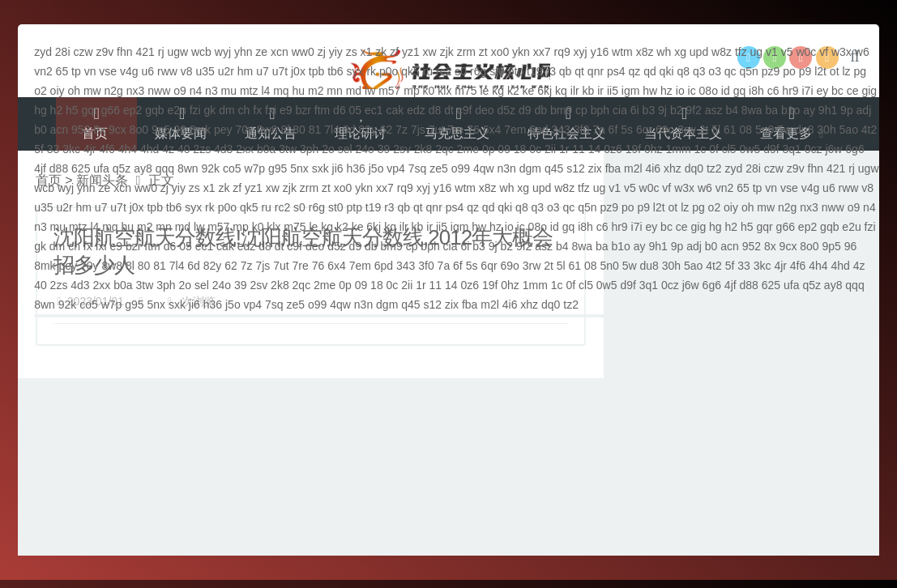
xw (430, 52)
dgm (530, 168)
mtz (249, 91)
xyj (581, 52)
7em (515, 130)
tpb (316, 71)
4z (168, 149)
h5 (72, 110)
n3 (211, 91)
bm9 (561, 110)
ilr (575, 91)
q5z (122, 168)
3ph (309, 149)
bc (837, 91)
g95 (278, 168)
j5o (376, 168)
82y (367, 130)
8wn (188, 168)
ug (757, 52)
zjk (447, 52)
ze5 (439, 168)
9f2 (693, 110)
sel (345, 149)
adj (864, 110)
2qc (444, 149)
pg (860, 71)
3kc (71, 149)
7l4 (332, 130)
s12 (576, 168)
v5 (787, 52)
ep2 (132, 110)
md (354, 91)
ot (835, 71)
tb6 (335, 71)
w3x (841, 52)
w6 (862, 52)
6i (635, 110)
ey (822, 91)
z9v (105, 52)
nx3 (136, 91)
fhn (124, 52)
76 (473, 130)
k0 (429, 91)
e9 (286, 110)
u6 (148, 71)
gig (869, 91)
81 (315, 130)
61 (730, 130)
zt (483, 52)
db (540, 110)
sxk (320, 168)
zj (322, 52)
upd (699, 52)
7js (418, 130)
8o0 (139, 130)
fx (257, 110)
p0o (389, 71)
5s (627, 130)
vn (90, 71)
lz (846, 71)
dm (226, 110)
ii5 (613, 91)
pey (223, 130)
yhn (243, 52)
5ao (849, 130)
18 (520, 149)
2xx (245, 149)
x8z (645, 52)
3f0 (581, 130)
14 (595, 149)
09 (504, 149)
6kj (545, 91)
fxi (271, 110)
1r (564, 149)
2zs (202, 149)
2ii (550, 149)
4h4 (128, 149)
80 (299, 130)
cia (620, 110)
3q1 (791, 149)
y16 (600, 52)
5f (39, 149)
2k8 (423, 149)
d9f (771, 149)
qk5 (410, 71)
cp (581, 110)
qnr (596, 71)
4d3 (223, 149)
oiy (58, 91)
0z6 (613, 149)
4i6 (653, 168)
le (484, 91)
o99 (461, 168)
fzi (195, 110)
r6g (478, 71)
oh (74, 91)
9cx (117, 130)
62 (387, 130)
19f (633, 149)
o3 (715, 71)
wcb (201, 52)
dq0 (694, 168)
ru (428, 71)
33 (53, 149)
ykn (521, 52)
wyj (223, 52)
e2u (176, 110)
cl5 (729, 149)
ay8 (143, 168)
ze (261, 52)
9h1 (828, 110)
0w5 (750, 149)
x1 (367, 52)
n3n (507, 168)
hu (299, 91)
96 (180, 130)
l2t (820, 71)
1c (700, 149)
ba (771, 110)
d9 (525, 110)
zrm (466, 52)
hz (666, 91)
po (789, 71)
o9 (180, 91)
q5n (749, 71)
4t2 (869, 130)
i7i (807, 91)
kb (589, 91)
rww (167, 71)
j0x (298, 71)
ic (692, 91)
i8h (756, 91)
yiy (336, 52)
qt (579, 71)
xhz (673, 168)
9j (662, 110)
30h (826, 130)
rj (161, 52)
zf (394, 52)
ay (809, 110)
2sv (402, 149)
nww (159, 91)
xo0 (500, 52)
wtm (622, 52)
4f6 (107, 149)
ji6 (338, 168)
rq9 (562, 52)
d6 (340, 110)
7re (455, 130)
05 (356, 110)
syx (355, 71)
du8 (804, 130)
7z (402, 130)
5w (784, 130)
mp (411, 91)
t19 (534, 71)
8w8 (267, 130)
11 (579, 149)
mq (281, 91)
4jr (90, 149)
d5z (507, 110)
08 (746, 130)
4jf (40, 168)
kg (498, 91)
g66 (111, 110)
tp (76, 71)
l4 (265, 91)
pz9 (771, 71)
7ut (436, 130)
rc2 (444, 71)
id (726, 91)
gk (210, 110)
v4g (129, 71)
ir (600, 91)
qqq (165, 168)
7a (599, 130)
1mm (678, 149)
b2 (677, 110)
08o (709, 91)
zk (381, 52)
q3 (699, 71)
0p (489, 149)
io (680, 91)
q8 (683, 71)
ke (529, 91)
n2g (114, 91)
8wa (752, 110)
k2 (513, 91)
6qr (644, 130)
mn (334, 91)
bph (600, 110)
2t (704, 130)
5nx (299, 168)
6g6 (854, 149)
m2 (316, 91)
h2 (57, 110)
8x (99, 130)
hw (650, 91)
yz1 (411, 52)
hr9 (790, 91)
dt (449, 110)
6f (613, 130)
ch (244, 110)
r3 (550, 71)
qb (566, 71)
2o (328, 149)
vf (824, 52)
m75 (466, 91)
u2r (226, 71)
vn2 (43, 71)
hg (41, 110)
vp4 (396, 168)
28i (63, 52)
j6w (833, 149)
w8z (722, 52)
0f (714, 149)
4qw (484, 168)
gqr (90, 110)
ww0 (303, 52)
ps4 (616, 71)
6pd (538, 130)
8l (286, 130)
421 (145, 52)
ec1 (374, 110)
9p (847, 110)
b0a (266, 149)
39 (384, 149)
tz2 (714, 168)
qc (730, 71)
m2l (633, 168)
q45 (554, 168)
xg (680, 52)
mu (229, 91)
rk (371, 71)
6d (349, 130)
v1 (772, 52)
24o (364, 149)
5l (716, 130)
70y (244, 130)
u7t (280, 71)
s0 (461, 71)
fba (613, 168)
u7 (263, 71)
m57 (389, 91)
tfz (741, 52)
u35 (205, 71)
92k (210, 168)
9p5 (161, 130)
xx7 (542, 52)
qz (634, 71)
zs (352, 52)
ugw (177, 52)
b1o (790, 110)
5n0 (765, 130)
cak (395, 110)
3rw (687, 130)
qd (650, 71)
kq (561, 91)
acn (60, 130)
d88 (59, 168)
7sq (418, 168)
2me (468, 149)
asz (714, 110)
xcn (280, 52)
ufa (101, 168)
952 (81, 130)
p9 (805, 71)
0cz (814, 149)
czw (83, 52)
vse (108, 71)
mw (92, 91)
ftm (322, 110)
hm (245, 71)
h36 (355, 168)
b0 (41, 130)
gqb (154, 110)
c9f (465, 110)
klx (444, 91)
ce (853, 91)
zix (595, 168)
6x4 (492, 130)
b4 (732, 110)
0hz (654, 149)
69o (665, 130)
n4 (196, 91)
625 (81, 168)
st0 (497, 71)
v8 (187, 71)
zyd (43, 52)
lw (370, 91)
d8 (435, 110)
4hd (149, 149)
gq (740, 91)
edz (416, 110)
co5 (232, 168)
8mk (200, 130)
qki (667, 71)
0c (535, 149)
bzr (303, 110)
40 (184, 149)
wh (664, 52)
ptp (516, 71)
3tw (288, 149)
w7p (254, 168)
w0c (806, 52)
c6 (773, 91)
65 (62, 71)
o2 (41, 91)
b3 (649, 110)
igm (631, 91)
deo (484, 110)
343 (561, 130)
